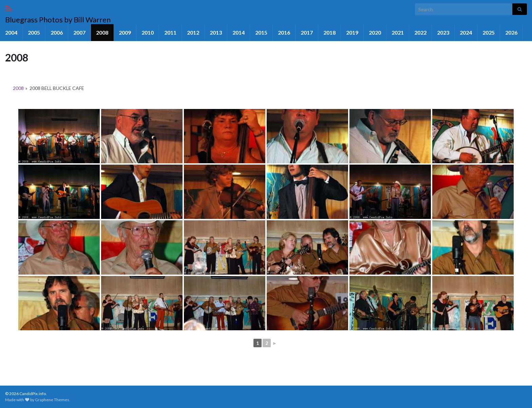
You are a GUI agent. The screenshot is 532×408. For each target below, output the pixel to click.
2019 (352, 32)
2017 (307, 32)
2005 (34, 32)
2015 (261, 32)
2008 (102, 32)
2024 (466, 32)
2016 (284, 32)
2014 (239, 32)
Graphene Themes (52, 400)
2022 (420, 32)
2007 (79, 32)
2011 (170, 32)
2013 (216, 32)
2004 (11, 32)
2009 (125, 32)
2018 (329, 32)
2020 (375, 32)
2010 (148, 32)
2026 (511, 32)
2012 (193, 32)
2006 (57, 32)
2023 (443, 32)
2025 (489, 32)
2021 (398, 32)
